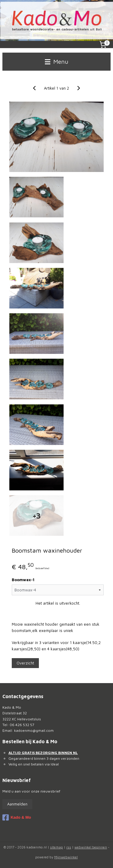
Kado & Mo (17, 817)
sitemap (56, 847)
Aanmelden (17, 804)
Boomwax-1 (23, 580)
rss (69, 847)
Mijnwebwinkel (66, 857)
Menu (57, 61)
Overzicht (25, 663)
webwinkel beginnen (91, 847)
